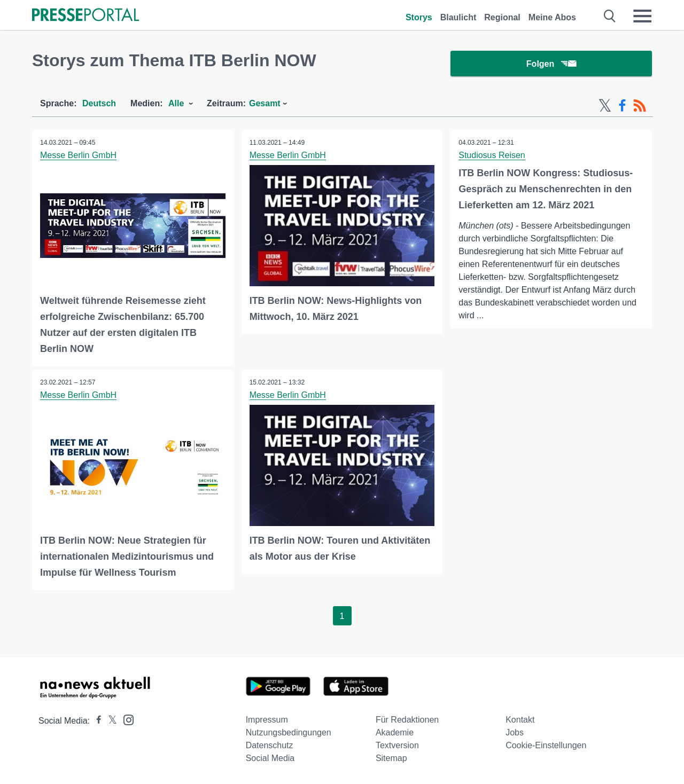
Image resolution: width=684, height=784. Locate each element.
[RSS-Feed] (640, 106)
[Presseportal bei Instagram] (125, 719)
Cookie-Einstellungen (546, 745)
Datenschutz (270, 745)
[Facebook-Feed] (622, 106)
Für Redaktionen (407, 720)
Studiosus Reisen (492, 155)
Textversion (397, 745)
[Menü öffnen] (642, 16)
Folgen (551, 64)
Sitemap (391, 758)
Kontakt (520, 720)
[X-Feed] (605, 106)
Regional (502, 17)
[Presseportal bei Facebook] (96, 721)
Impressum (267, 720)
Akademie (395, 732)
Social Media (270, 758)
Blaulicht (458, 17)
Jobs (515, 732)
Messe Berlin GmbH (78, 155)
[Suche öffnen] (610, 16)
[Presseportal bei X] (109, 721)
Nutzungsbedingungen (289, 732)
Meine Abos (552, 17)
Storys (419, 17)
